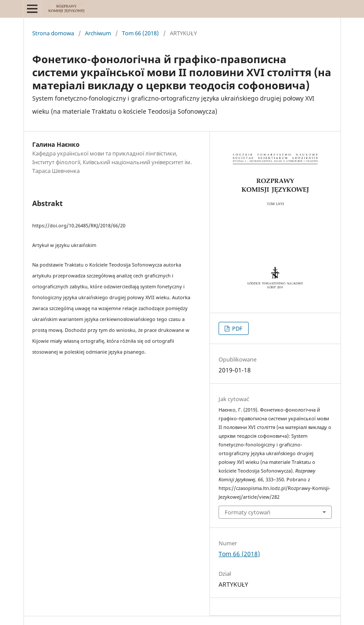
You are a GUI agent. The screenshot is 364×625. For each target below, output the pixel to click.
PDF (237, 328)
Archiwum (98, 33)
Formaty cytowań (248, 512)
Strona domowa (53, 33)
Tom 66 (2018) (140, 33)
